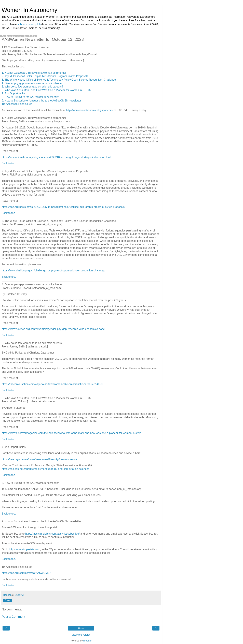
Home (81, 628)
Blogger (87, 641)
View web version (81, 635)
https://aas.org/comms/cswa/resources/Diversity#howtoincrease (39, 459)
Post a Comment (13, 617)
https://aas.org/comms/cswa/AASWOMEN (27, 573)
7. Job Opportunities (14, 93)
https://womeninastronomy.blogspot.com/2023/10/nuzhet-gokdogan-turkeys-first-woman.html (56, 157)
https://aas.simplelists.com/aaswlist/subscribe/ (52, 534)
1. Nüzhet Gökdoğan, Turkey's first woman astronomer (34, 73)
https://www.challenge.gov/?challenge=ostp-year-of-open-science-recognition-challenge (53, 270)
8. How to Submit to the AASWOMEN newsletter (30, 97)
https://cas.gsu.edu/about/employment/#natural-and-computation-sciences (45, 469)
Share (7, 600)
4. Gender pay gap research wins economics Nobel (32, 83)
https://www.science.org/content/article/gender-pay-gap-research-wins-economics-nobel (53, 329)
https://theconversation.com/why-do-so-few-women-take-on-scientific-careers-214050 (52, 384)
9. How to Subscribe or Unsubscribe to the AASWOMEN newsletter (41, 101)
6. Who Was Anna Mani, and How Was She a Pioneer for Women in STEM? (47, 90)
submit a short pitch (29, 24)
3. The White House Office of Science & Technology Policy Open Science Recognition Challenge (59, 80)
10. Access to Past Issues (17, 104)
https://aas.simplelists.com (25, 549)
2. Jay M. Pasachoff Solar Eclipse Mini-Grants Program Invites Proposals (45, 76)
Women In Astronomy (30, 10)
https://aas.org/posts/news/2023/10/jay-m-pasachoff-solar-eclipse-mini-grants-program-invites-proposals (63, 207)
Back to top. (9, 163)
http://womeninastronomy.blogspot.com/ (90, 110)
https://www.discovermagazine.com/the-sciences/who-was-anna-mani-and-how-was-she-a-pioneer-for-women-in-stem (71, 433)
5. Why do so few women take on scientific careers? (32, 87)
